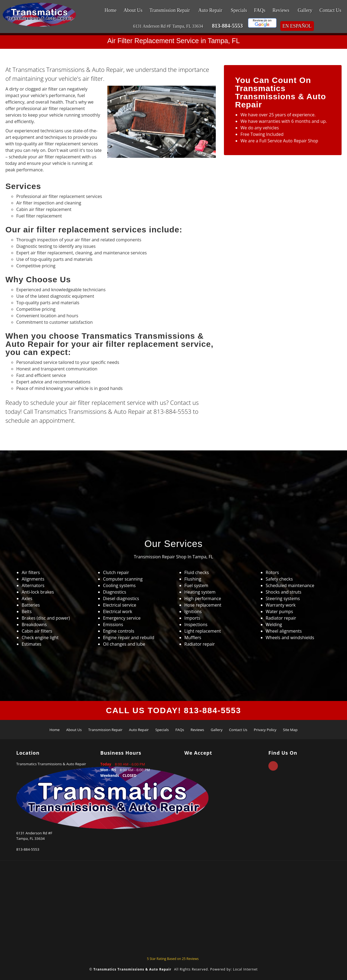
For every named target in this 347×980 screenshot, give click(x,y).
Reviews (281, 10)
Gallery (305, 10)
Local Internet (245, 969)
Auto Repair (210, 10)
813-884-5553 (227, 26)
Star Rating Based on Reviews (173, 959)
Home (111, 10)
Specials (239, 10)
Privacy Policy (265, 730)
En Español (297, 26)
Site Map (290, 730)
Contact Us (331, 10)
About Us (133, 10)
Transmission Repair (170, 10)
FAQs (260, 10)
